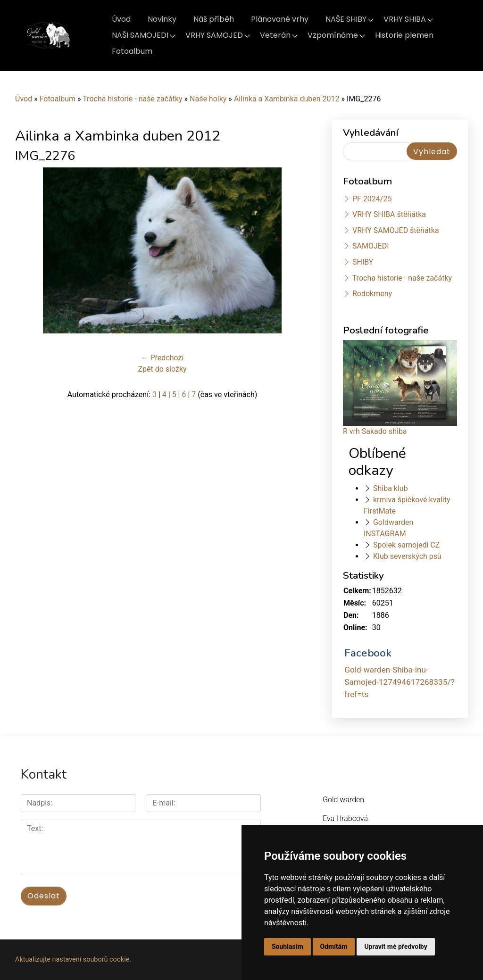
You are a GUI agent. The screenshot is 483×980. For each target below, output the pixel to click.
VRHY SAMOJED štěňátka (396, 230)
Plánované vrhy (280, 19)
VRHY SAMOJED (214, 35)
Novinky (162, 19)
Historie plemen (404, 35)
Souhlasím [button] (287, 947)
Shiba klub (391, 488)
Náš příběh (214, 19)
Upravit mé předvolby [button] (396, 947)
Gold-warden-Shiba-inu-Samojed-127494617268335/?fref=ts (399, 682)
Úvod (121, 19)
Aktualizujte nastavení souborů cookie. (73, 959)
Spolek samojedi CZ (406, 545)
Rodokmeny (372, 294)
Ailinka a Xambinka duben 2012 (287, 99)
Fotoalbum (132, 51)
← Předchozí (162, 358)
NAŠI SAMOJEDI (140, 35)
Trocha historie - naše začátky (132, 99)
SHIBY (363, 262)
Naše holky (209, 99)
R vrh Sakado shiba (375, 431)
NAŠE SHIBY (346, 19)
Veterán (275, 35)
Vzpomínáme (333, 35)
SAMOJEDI (371, 246)
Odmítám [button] (334, 947)
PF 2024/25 (372, 199)
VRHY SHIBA (405, 19)
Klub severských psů (407, 556)
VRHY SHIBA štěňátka (389, 214)
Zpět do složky (162, 369)
